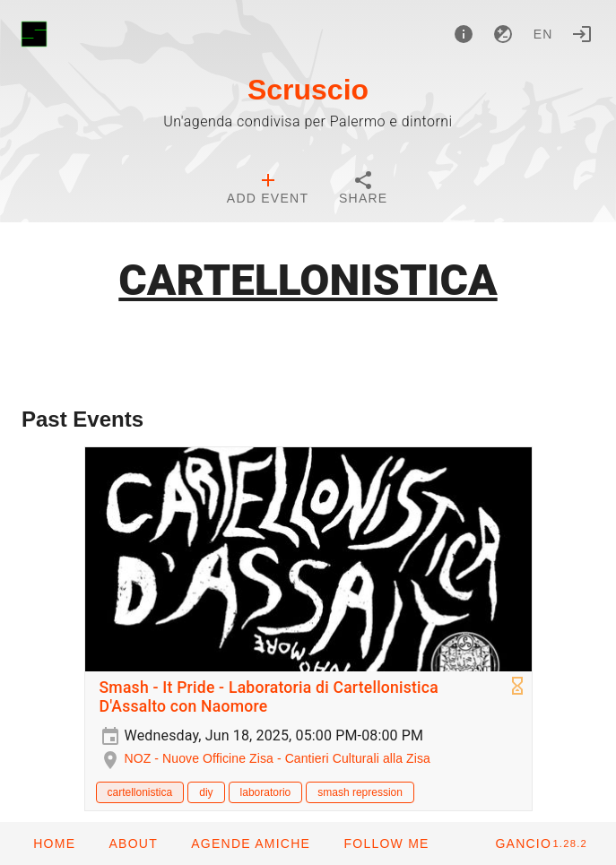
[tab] (268, 190)
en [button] (543, 34)
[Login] (582, 34)
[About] (464, 34)
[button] (250, 843)
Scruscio (308, 90)
